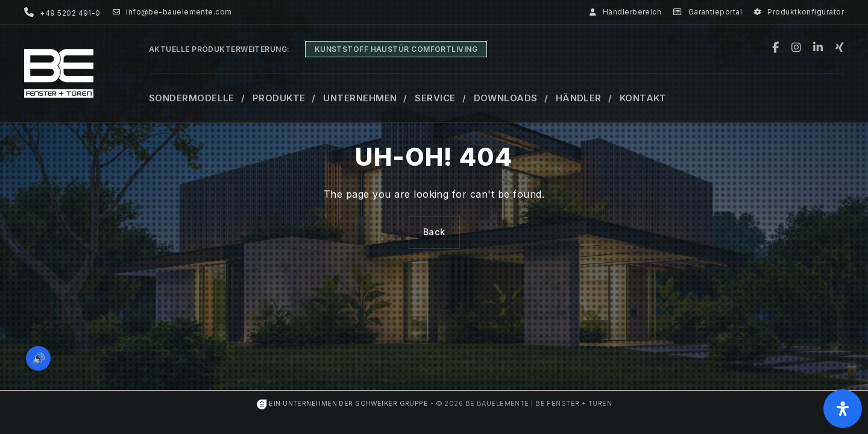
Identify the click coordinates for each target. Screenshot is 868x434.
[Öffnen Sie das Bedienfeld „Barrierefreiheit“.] (843, 409)
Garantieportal (708, 12)
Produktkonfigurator (799, 12)
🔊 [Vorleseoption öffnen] (41, 355)
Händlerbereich (625, 12)
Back (434, 232)
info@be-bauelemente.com (172, 12)
